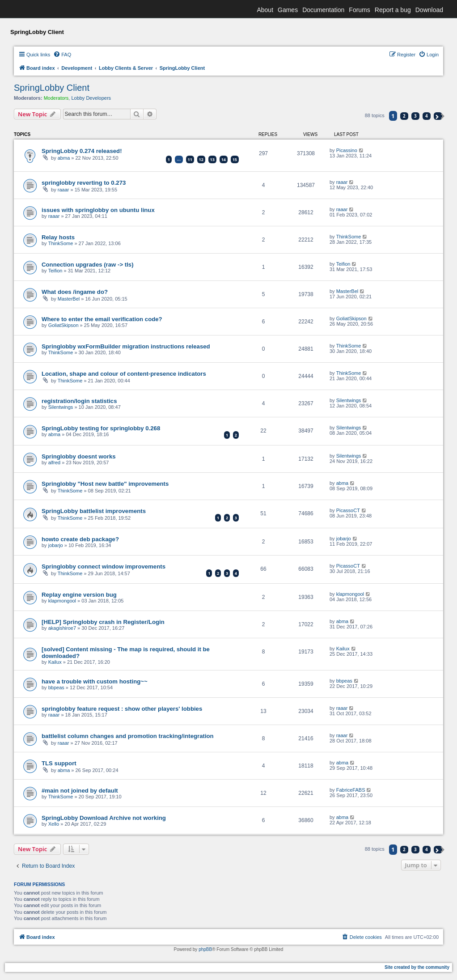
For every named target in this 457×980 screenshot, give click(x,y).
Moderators (56, 98)
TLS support (59, 763)
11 (190, 159)
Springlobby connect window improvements (104, 566)
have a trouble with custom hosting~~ (95, 681)
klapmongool (62, 601)
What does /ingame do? (75, 292)
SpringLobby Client (52, 88)
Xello (54, 824)
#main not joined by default (80, 791)
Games (288, 10)
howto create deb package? (80, 539)
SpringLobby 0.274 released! (82, 151)
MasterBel (69, 299)
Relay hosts (58, 237)
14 (224, 159)
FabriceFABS (351, 790)
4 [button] (427, 116)
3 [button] (415, 116)
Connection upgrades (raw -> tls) (88, 265)
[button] (438, 116)
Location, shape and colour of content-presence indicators (124, 374)
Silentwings (61, 407)
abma (64, 158)
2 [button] (404, 116)
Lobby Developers (91, 98)
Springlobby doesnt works (79, 456)
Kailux (55, 662)
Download (429, 10)
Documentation (323, 10)
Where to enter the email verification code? (102, 319)
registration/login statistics (79, 401)
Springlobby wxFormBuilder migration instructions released (126, 346)
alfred (55, 462)
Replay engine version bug (79, 595)
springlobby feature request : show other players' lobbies (122, 709)
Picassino (347, 150)
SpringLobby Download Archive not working (104, 818)
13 (212, 159)
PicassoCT (348, 510)
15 (235, 159)
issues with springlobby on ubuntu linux (98, 210)
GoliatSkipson (63, 325)
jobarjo (56, 545)
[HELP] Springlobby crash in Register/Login (103, 622)
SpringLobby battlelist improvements (94, 511)
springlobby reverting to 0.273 (84, 183)
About (265, 10)
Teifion (55, 271)
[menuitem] (62, 55)
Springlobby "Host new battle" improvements (105, 484)
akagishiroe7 (62, 628)
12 (201, 159)
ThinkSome (61, 243)
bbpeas (56, 687)
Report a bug (393, 10)
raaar (63, 190)
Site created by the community (417, 967)
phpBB (205, 949)
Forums (359, 10)
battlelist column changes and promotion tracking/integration (128, 736)
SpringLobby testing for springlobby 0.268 (101, 428)
